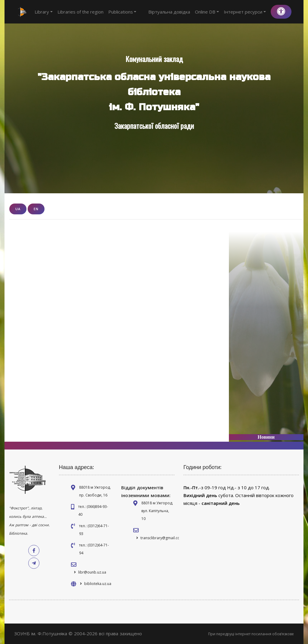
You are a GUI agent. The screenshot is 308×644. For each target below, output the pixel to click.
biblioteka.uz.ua (98, 584)
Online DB (207, 12)
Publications (122, 12)
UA (18, 209)
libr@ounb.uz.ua (92, 572)
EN (36, 209)
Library (44, 12)
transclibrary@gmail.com (162, 538)
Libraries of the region (80, 12)
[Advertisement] (266, 328)
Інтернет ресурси (245, 12)
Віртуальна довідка (169, 12)
